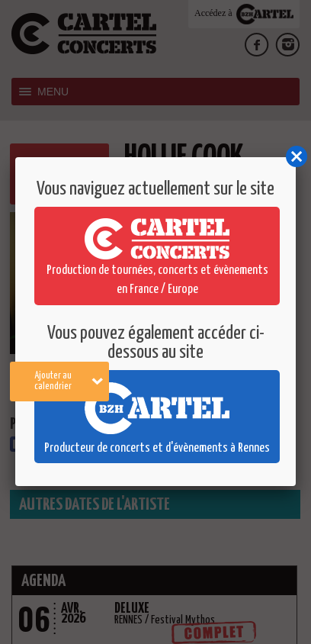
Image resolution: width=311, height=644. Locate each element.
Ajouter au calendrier (69, 381)
